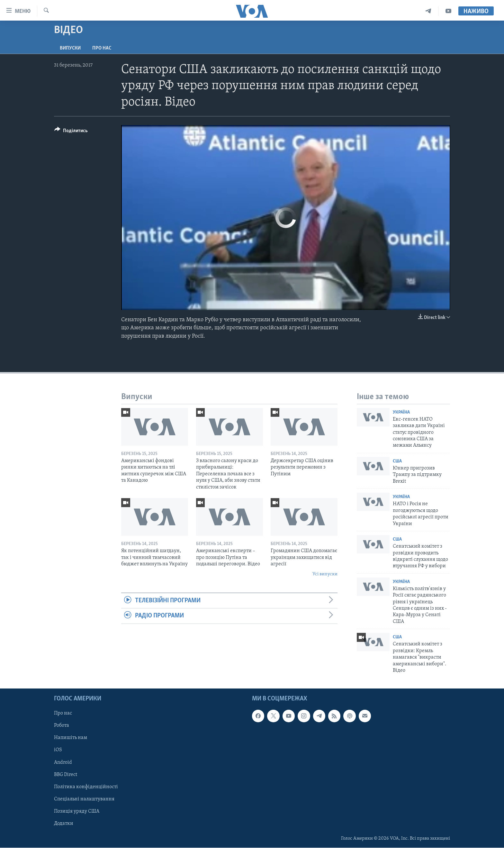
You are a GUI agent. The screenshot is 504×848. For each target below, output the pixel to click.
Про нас (102, 48)
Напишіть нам (71, 738)
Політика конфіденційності (86, 787)
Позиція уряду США (77, 811)
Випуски (70, 48)
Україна (401, 412)
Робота (62, 726)
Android (63, 762)
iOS (58, 750)
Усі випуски (325, 574)
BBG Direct (66, 775)
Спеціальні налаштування (84, 799)
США (397, 461)
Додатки (64, 824)
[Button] (71, 132)
